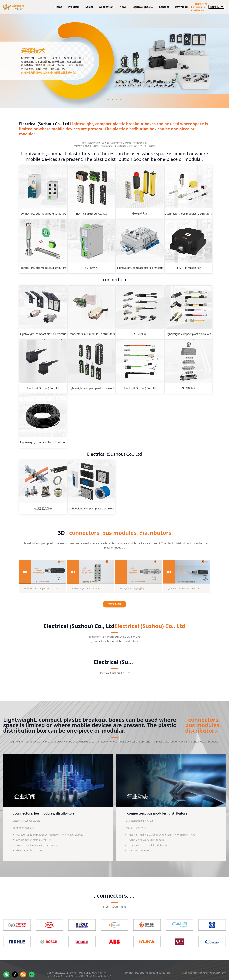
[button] (108, 100)
